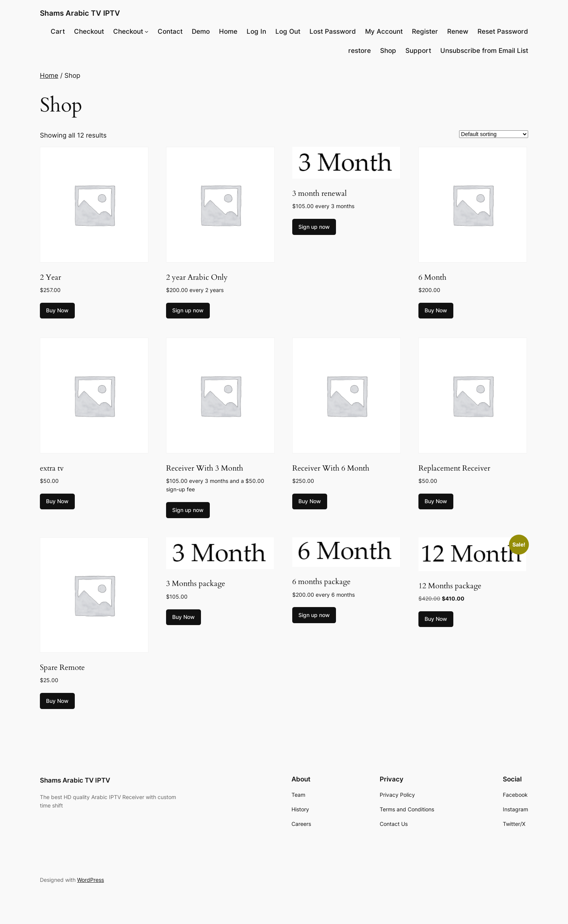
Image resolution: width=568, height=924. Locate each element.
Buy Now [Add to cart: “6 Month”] (436, 310)
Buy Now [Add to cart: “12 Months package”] (436, 619)
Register (425, 31)
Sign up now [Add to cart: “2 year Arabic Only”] (188, 310)
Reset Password (503, 31)
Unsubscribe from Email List (484, 51)
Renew (458, 31)
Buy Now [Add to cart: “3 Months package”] (184, 617)
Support (418, 51)
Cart (58, 31)
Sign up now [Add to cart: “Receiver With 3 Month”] (188, 510)
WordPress (91, 880)
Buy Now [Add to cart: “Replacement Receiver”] (436, 501)
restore (360, 51)
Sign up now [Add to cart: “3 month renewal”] (314, 227)
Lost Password (333, 31)
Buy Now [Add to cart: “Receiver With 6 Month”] (310, 501)
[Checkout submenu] (147, 31)
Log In (256, 31)
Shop (388, 51)
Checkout (89, 31)
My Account (384, 31)
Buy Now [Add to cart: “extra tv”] (57, 501)
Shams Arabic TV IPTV (80, 13)
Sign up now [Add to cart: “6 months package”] (314, 615)
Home (228, 31)
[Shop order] (494, 134)
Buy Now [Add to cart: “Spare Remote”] (57, 701)
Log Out (288, 31)
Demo (201, 31)
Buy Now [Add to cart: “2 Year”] (57, 310)
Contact (170, 31)
